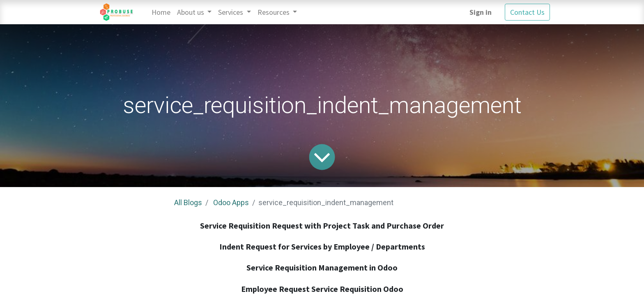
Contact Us (527, 12)
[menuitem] (161, 12)
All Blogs (188, 202)
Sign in (481, 12)
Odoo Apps (231, 202)
